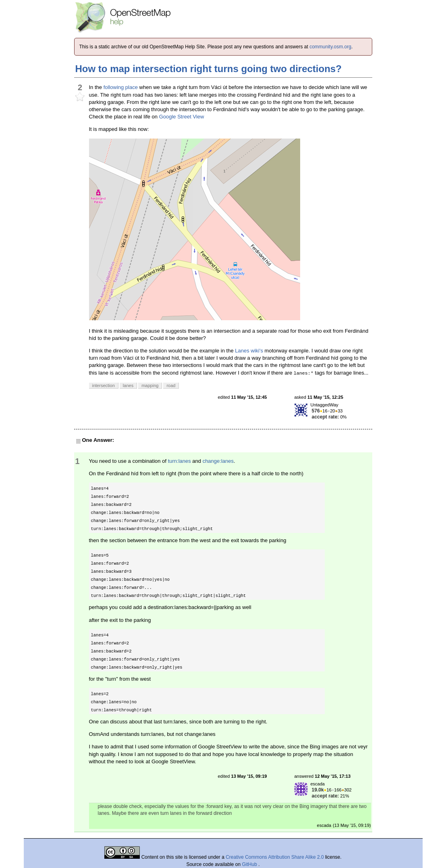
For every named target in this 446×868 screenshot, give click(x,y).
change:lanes (218, 461)
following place (121, 87)
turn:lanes (179, 461)
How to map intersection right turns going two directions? (208, 69)
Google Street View (182, 117)
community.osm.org (330, 47)
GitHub (250, 864)
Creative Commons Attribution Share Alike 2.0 (275, 857)
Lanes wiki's (249, 351)
